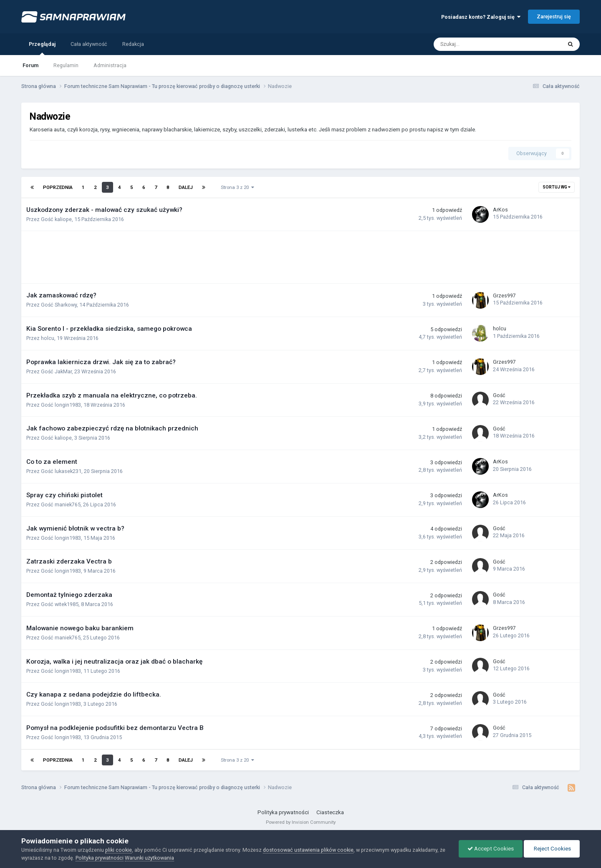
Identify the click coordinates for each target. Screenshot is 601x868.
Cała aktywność (89, 44)
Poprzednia (58, 187)
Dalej (186, 187)
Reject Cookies (552, 849)
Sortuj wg (557, 187)
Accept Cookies (491, 849)
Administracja (110, 65)
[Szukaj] (480, 44)
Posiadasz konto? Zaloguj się (481, 17)
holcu (48, 338)
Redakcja (133, 44)
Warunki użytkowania (149, 858)
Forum (30, 65)
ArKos (500, 210)
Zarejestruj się (554, 16)
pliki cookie (119, 850)
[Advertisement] (182, 257)
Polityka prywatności (283, 812)
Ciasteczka (330, 812)
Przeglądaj (42, 48)
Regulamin (66, 65)
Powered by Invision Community (301, 822)
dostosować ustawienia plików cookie (308, 850)
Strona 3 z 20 (237, 187)
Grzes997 (504, 296)
